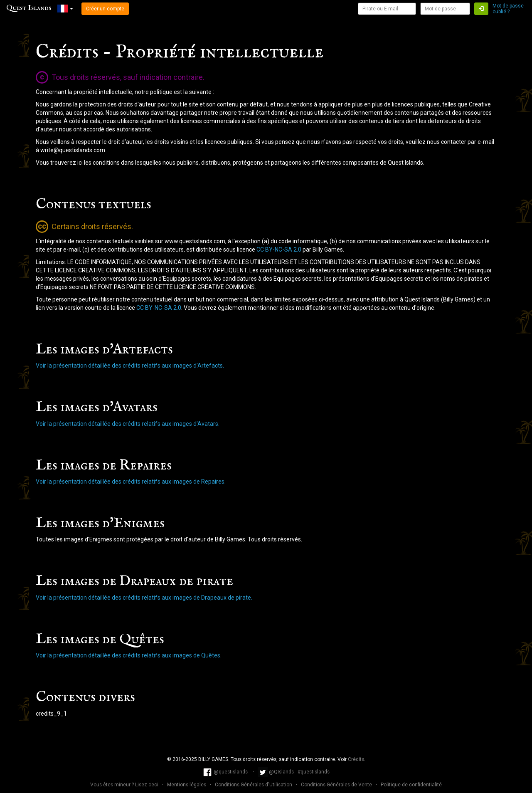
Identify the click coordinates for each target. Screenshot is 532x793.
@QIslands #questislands (294, 772)
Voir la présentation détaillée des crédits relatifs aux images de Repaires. (131, 482)
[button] (65, 8)
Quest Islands (29, 8)
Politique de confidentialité (411, 785)
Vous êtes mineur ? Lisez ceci (125, 785)
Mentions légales (187, 785)
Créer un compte (105, 9)
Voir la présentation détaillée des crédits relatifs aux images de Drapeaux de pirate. (144, 598)
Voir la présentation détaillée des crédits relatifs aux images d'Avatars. (128, 424)
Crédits (356, 759)
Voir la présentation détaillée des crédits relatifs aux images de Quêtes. (129, 655)
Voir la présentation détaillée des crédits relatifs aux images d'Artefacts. (130, 366)
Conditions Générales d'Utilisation (254, 785)
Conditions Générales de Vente (337, 785)
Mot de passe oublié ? (508, 9)
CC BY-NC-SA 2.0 (279, 250)
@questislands (226, 772)
